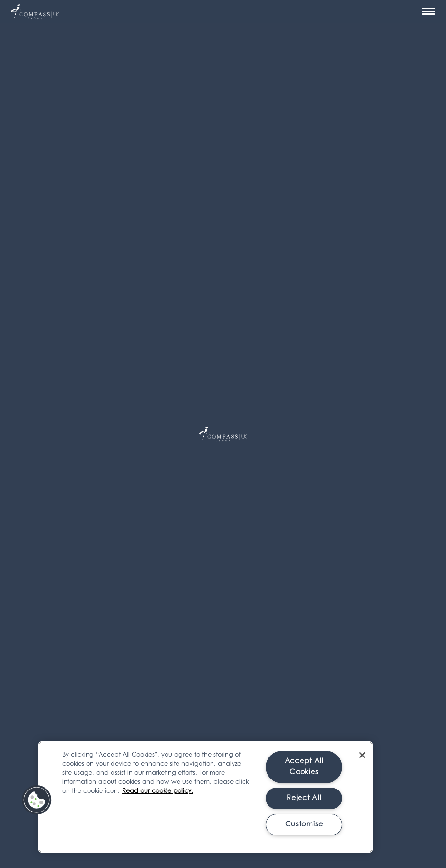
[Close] (362, 755)
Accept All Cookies (304, 767)
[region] (206, 797)
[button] (37, 800)
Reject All (304, 798)
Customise (304, 825)
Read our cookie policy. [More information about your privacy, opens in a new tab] (158, 791)
